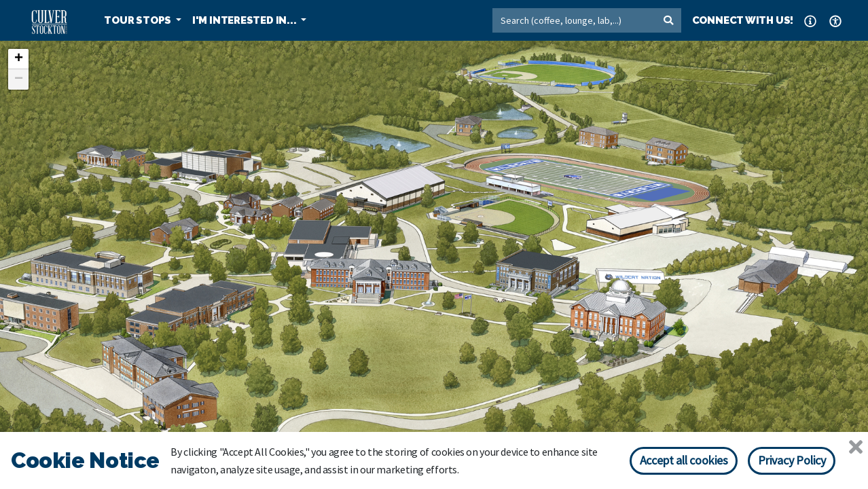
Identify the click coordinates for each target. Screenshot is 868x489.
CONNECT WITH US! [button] (743, 20)
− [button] (19, 79)
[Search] (574, 20)
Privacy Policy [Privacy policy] (792, 460)
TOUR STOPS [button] (139, 20)
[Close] (856, 447)
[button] (810, 20)
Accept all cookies (684, 460)
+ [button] (19, 59)
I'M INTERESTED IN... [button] (246, 20)
